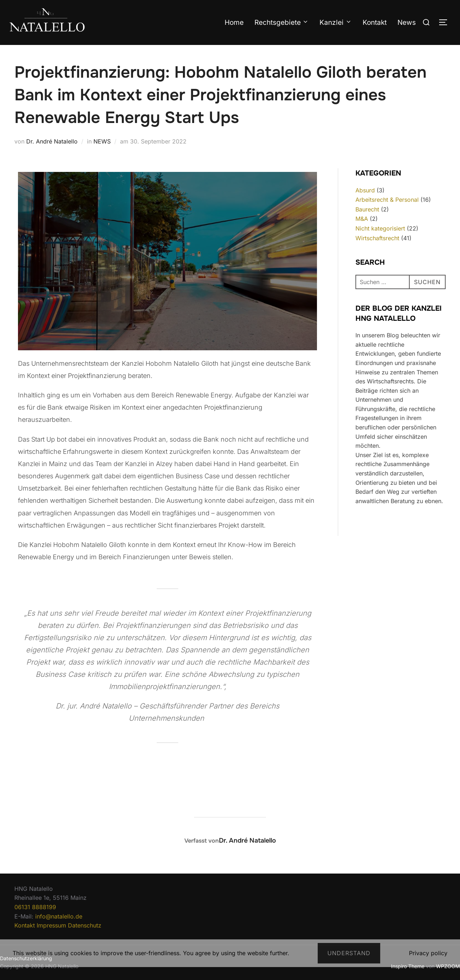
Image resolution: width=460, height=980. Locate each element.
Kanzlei (336, 22)
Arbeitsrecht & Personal (387, 200)
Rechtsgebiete (282, 22)
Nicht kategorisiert (380, 228)
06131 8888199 (35, 907)
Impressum (51, 925)
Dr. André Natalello (52, 141)
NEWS (102, 141)
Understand (349, 953)
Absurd (365, 190)
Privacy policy (428, 953)
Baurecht (367, 209)
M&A (362, 219)
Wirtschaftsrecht (377, 238)
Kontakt (375, 22)
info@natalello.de (59, 916)
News (407, 22)
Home (234, 22)
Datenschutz (85, 925)
